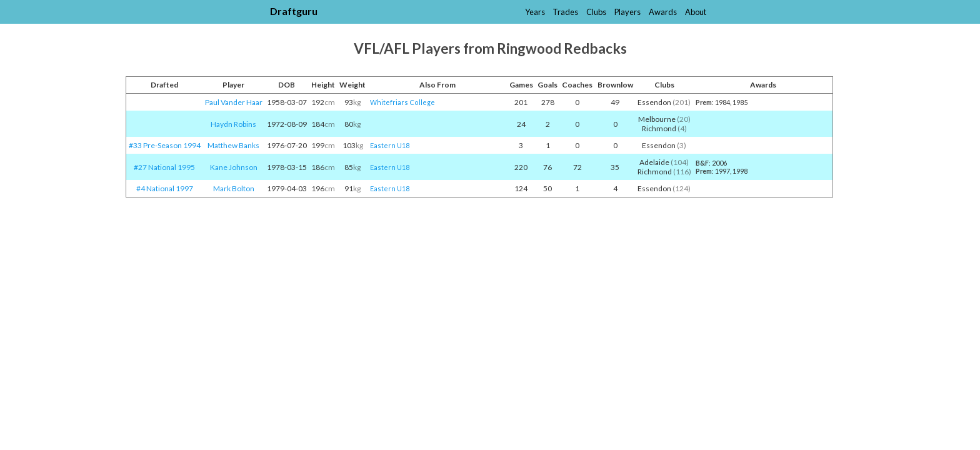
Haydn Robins (233, 124)
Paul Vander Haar (234, 102)
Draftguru (294, 11)
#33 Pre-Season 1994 (165, 145)
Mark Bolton (234, 188)
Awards (663, 12)
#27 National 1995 (164, 167)
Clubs (596, 12)
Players (627, 12)
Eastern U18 (390, 145)
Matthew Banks (233, 145)
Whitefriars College (402, 102)
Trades (565, 12)
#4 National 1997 (165, 188)
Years (535, 12)
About (696, 12)
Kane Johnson (234, 167)
